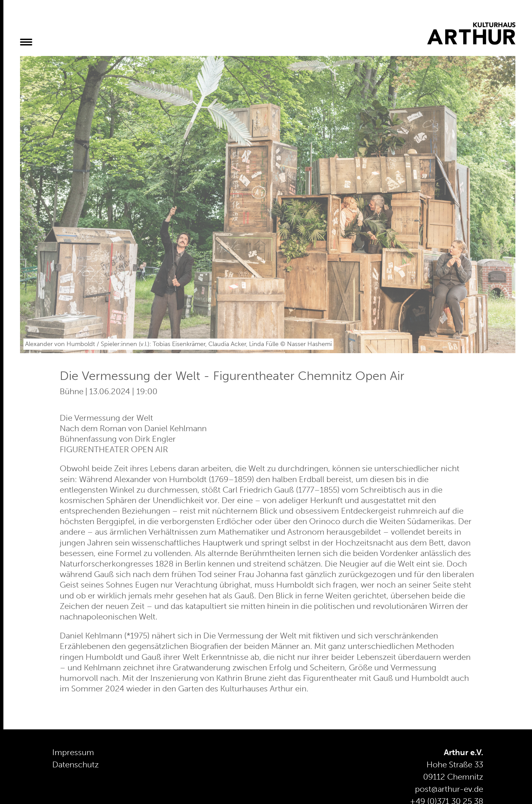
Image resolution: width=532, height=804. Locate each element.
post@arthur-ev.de (449, 789)
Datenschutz (75, 764)
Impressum (73, 752)
